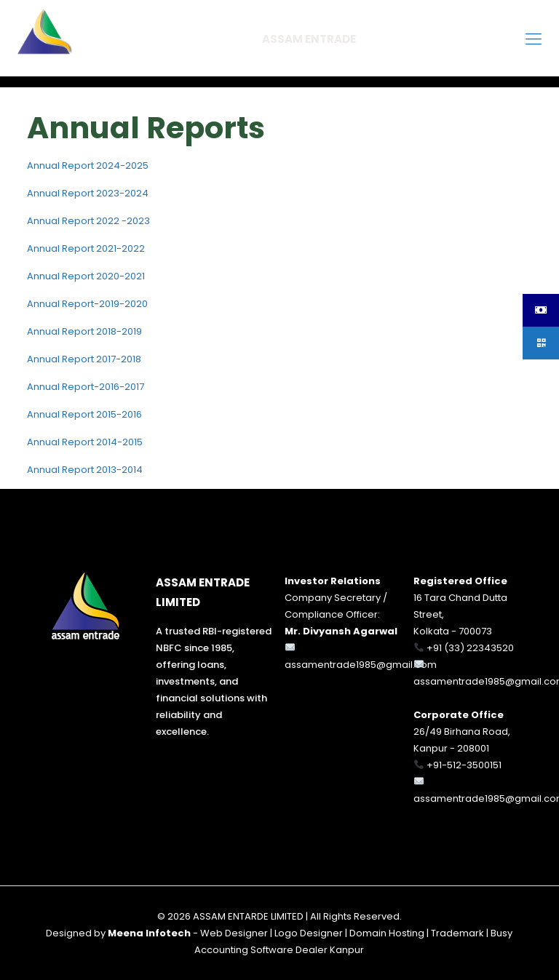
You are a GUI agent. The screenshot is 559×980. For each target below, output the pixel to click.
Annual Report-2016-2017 (86, 387)
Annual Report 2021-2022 (86, 248)
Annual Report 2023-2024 (88, 193)
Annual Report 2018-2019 (84, 331)
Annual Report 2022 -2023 (88, 221)
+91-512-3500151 (464, 765)
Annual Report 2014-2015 (85, 442)
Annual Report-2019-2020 (87, 304)
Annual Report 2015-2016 (84, 414)
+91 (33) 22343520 (470, 648)
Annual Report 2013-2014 (85, 470)
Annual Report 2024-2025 (88, 166)
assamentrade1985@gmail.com (361, 665)
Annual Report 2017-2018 (84, 359)
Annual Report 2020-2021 (86, 276)
